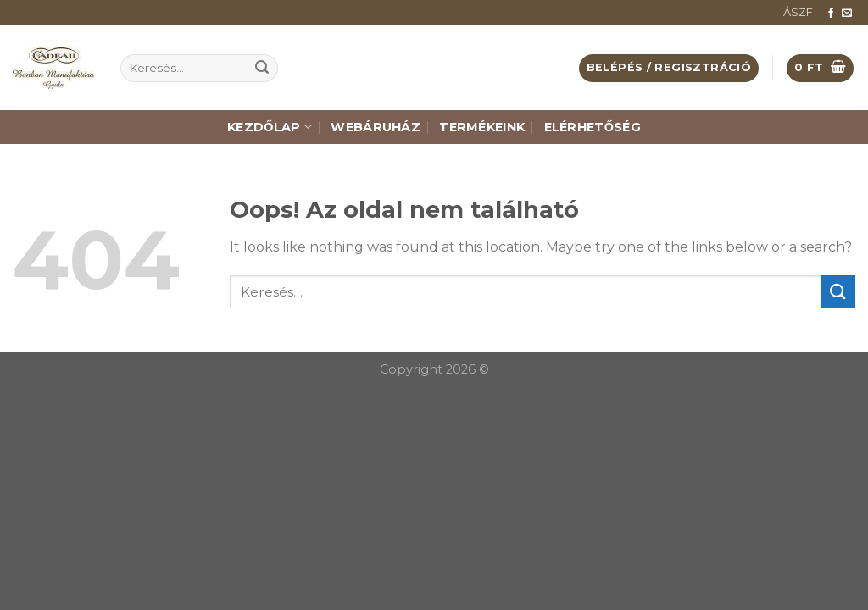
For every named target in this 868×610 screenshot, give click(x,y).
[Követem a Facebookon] (831, 14)
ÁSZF (798, 12)
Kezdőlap (270, 127)
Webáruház (376, 127)
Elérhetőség (593, 127)
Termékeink (482, 127)
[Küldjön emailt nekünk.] (847, 14)
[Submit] (262, 69)
